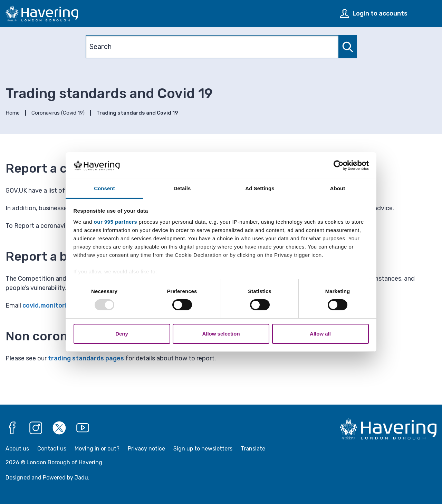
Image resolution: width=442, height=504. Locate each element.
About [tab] (338, 188)
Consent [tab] (104, 188)
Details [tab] (182, 188)
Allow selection (221, 334)
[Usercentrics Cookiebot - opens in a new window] (339, 165)
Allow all (320, 334)
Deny (122, 334)
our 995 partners (116, 222)
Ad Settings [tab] (260, 188)
